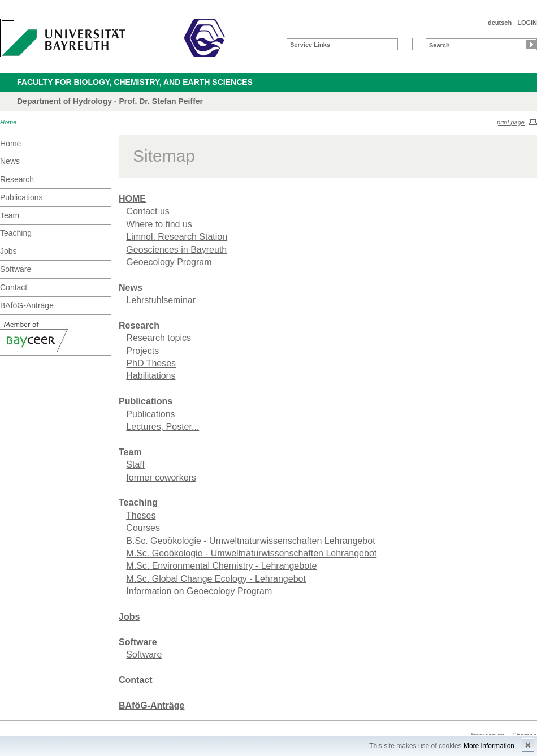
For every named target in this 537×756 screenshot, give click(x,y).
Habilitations (151, 376)
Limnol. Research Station (177, 237)
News (10, 161)
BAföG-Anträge (27, 305)
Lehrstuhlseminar (161, 300)
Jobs (8, 251)
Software (16, 269)
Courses (143, 528)
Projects (142, 351)
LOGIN (527, 23)
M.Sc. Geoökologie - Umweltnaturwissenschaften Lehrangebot (251, 553)
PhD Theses (151, 363)
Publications (21, 197)
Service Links (310, 45)
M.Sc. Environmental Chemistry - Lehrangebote (221, 566)
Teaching (16, 233)
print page (511, 122)
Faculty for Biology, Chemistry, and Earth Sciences (135, 82)
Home (8, 122)
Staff (135, 465)
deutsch (500, 23)
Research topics (159, 338)
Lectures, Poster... (163, 427)
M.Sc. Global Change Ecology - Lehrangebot (216, 579)
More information (489, 746)
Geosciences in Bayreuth (176, 250)
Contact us (148, 211)
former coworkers (161, 478)
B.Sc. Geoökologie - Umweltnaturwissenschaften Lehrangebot (250, 541)
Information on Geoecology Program (199, 591)
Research (17, 179)
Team (10, 215)
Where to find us (159, 224)
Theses (141, 515)
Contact (14, 287)
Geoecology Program (169, 262)
